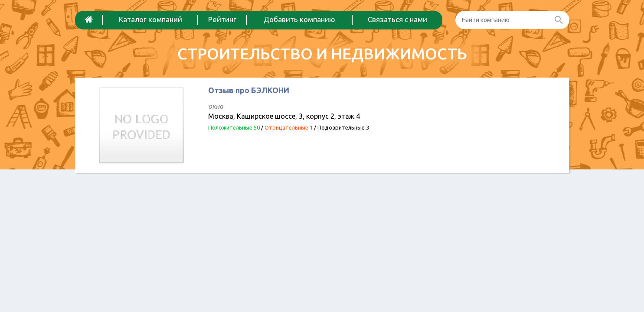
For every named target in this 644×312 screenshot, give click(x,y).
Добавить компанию (299, 19)
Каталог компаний (150, 19)
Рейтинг (222, 19)
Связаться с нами (397, 19)
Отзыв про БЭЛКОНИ (249, 90)
